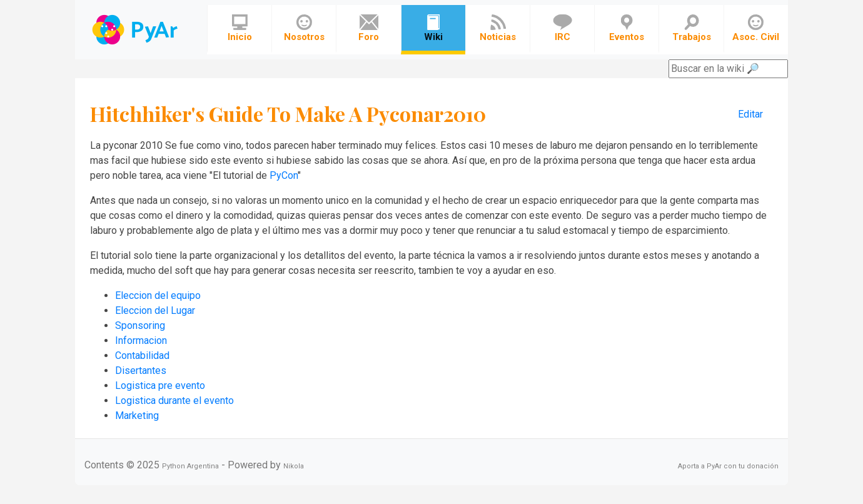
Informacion (141, 340)
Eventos (627, 28)
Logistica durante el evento (174, 401)
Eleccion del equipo (158, 295)
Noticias (498, 28)
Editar (750, 114)
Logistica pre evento (160, 386)
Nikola (294, 466)
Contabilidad (142, 355)
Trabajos (692, 28)
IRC (563, 28)
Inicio (240, 28)
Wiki (433, 28)
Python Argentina (190, 466)
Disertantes (141, 370)
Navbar (136, 30)
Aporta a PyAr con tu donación (728, 466)
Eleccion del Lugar (155, 310)
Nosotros (304, 28)
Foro (369, 28)
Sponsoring (140, 325)
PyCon (284, 175)
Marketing (137, 416)
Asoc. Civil (756, 28)
